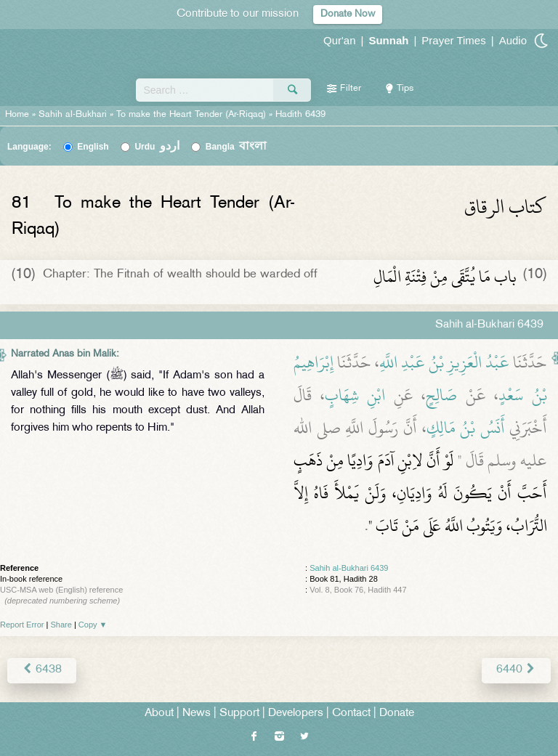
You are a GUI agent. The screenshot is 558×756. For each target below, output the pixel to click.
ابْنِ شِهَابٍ (355, 395)
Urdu (157, 147)
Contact (351, 714)
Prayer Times (453, 40)
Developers (296, 714)
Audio (513, 40)
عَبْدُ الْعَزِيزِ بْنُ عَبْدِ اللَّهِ (444, 362)
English (93, 147)
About (159, 714)
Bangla (236, 147)
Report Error (22, 625)
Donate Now (348, 14)
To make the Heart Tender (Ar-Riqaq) (191, 115)
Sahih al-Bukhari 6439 (349, 568)
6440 (516, 670)
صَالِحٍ (441, 395)
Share (61, 625)
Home (17, 115)
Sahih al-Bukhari (73, 115)
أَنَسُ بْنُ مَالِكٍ (466, 428)
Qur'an (340, 40)
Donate (397, 714)
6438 (42, 670)
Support (239, 714)
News (197, 714)
